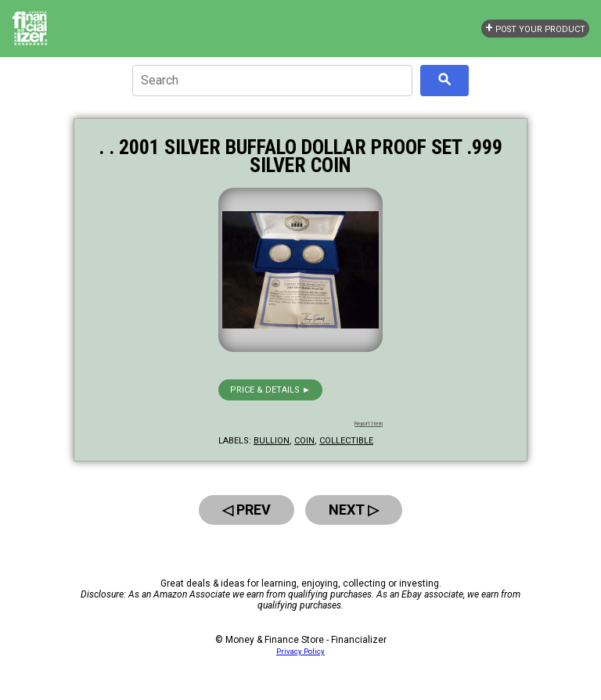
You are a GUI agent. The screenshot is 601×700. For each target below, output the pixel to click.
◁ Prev (247, 510)
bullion (272, 441)
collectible (346, 441)
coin (304, 441)
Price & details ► (270, 390)
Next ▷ (354, 510)
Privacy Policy (300, 651)
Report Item (369, 424)
